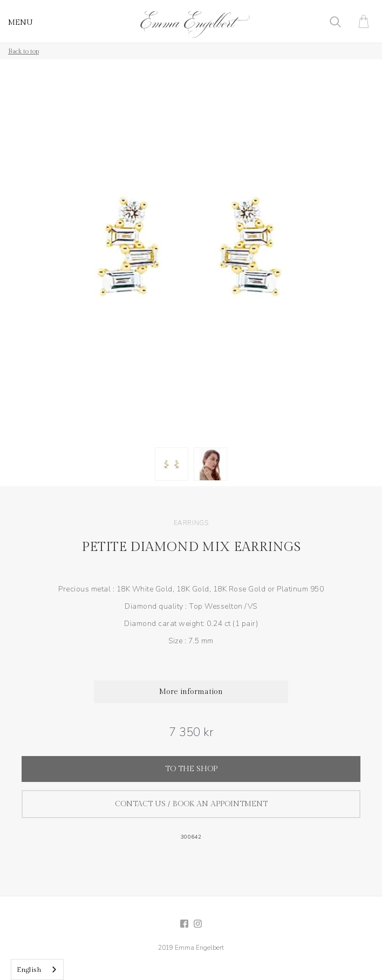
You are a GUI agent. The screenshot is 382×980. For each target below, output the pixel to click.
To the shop (191, 769)
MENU (21, 23)
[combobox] (37, 969)
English (29, 970)
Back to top (23, 51)
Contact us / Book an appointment (191, 804)
